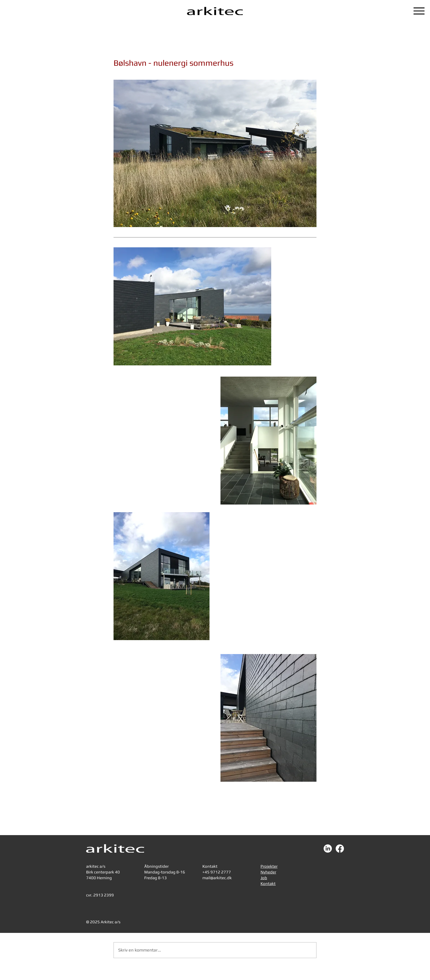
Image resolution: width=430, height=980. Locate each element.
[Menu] (419, 11)
